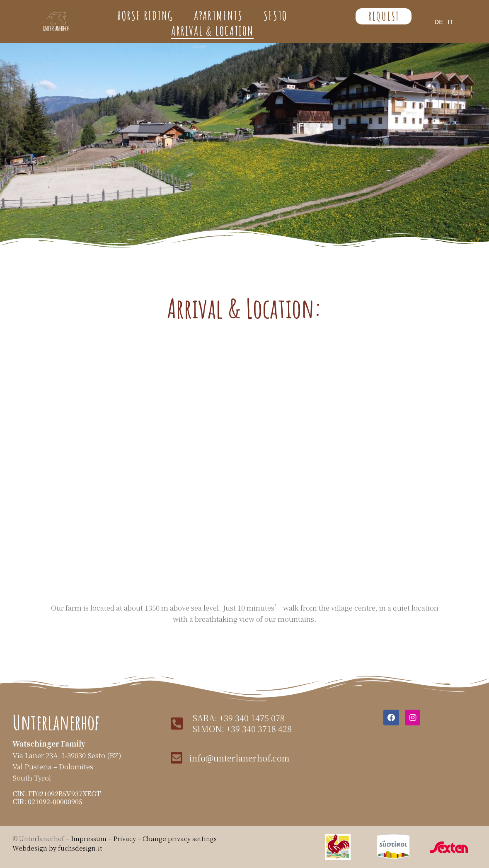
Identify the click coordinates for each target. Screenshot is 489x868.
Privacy (125, 838)
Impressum (89, 838)
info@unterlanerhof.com (238, 758)
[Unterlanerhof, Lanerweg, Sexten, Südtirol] (244, 467)
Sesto (275, 16)
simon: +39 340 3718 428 (240, 729)
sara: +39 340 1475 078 (237, 718)
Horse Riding (145, 16)
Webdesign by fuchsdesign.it (57, 848)
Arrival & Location (212, 31)
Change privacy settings (180, 838)
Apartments (218, 16)
